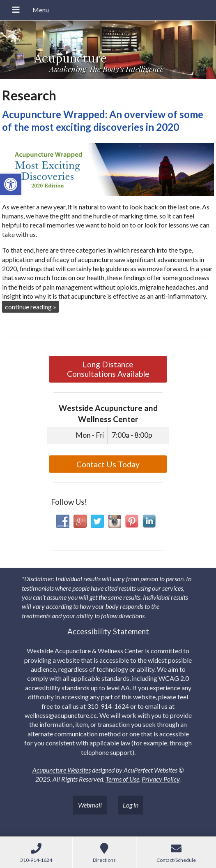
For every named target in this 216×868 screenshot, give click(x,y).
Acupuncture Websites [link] (62, 770)
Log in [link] (131, 805)
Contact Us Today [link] (108, 464)
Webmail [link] (90, 805)
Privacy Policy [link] (161, 779)
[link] (11, 184)
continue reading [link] (31, 307)
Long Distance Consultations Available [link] (108, 369)
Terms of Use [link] (122, 779)
